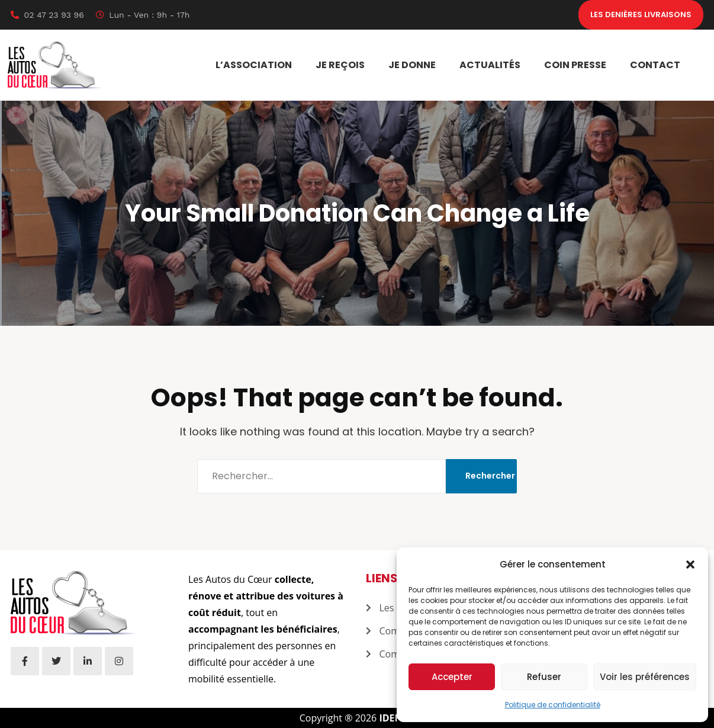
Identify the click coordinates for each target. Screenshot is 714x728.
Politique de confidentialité (553, 705)
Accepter (452, 677)
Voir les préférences (645, 677)
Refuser (544, 677)
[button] (690, 565)
